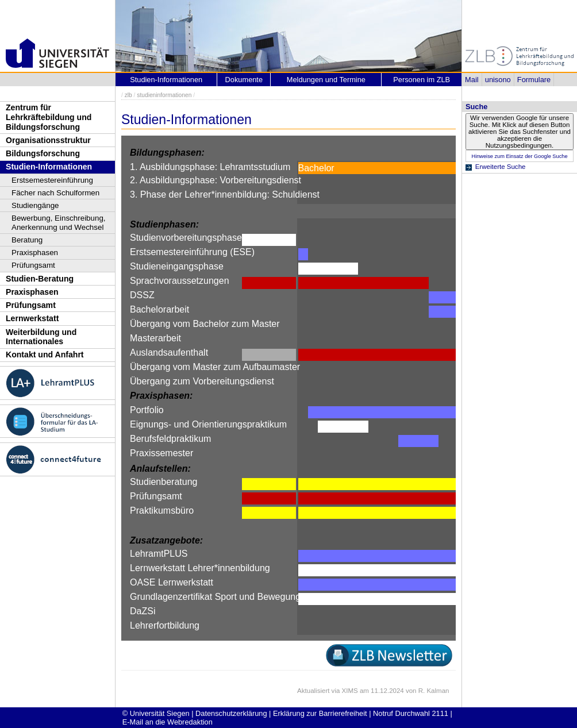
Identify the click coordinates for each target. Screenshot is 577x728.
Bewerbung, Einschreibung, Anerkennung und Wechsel (59, 223)
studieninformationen (164, 95)
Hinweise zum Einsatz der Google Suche (519, 156)
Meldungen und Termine (326, 80)
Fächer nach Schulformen (55, 193)
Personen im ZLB (422, 80)
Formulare (534, 80)
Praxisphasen (35, 253)
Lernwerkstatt (32, 318)
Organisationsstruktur (48, 140)
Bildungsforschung (43, 153)
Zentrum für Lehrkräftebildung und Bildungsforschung (49, 117)
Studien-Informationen (49, 167)
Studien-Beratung (40, 279)
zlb (128, 95)
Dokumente (244, 80)
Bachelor (316, 168)
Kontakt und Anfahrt (45, 355)
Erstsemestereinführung (52, 180)
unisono (498, 80)
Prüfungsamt (33, 265)
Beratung (27, 240)
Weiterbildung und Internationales (41, 337)
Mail (472, 80)
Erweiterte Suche (501, 167)
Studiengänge (35, 205)
